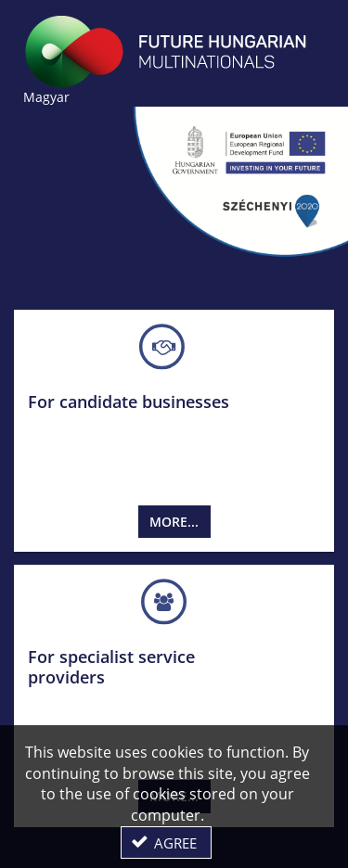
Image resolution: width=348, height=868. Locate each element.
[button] (166, 842)
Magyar (46, 97)
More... (174, 522)
